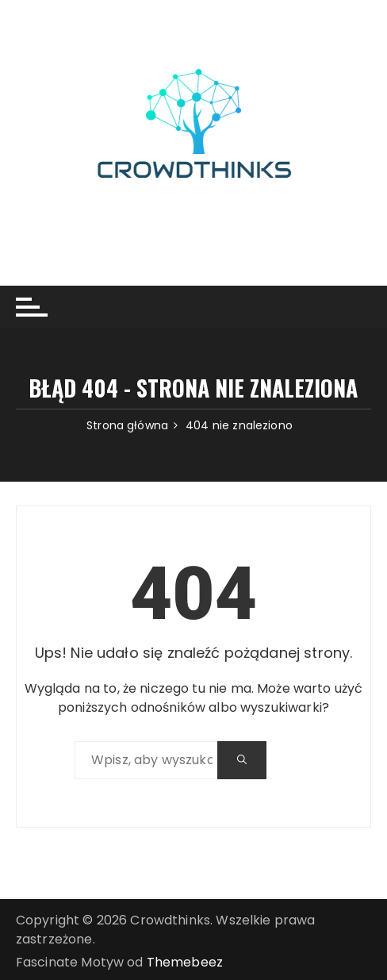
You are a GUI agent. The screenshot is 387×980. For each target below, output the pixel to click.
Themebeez (185, 962)
